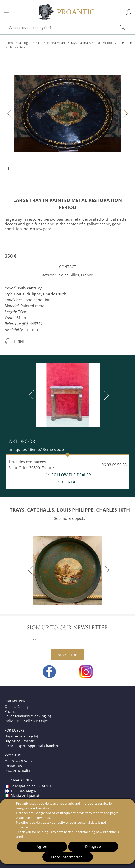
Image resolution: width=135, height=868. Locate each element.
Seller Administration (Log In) (28, 716)
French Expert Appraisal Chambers (33, 746)
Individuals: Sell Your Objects (28, 721)
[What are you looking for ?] (122, 27)
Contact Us (13, 766)
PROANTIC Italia (17, 771)
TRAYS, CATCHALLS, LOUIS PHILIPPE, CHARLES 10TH (70, 510)
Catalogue (24, 43)
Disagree (93, 847)
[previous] (32, 395)
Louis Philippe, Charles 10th (113, 43)
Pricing (10, 711)
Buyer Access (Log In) (21, 736)
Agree (42, 847)
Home (10, 43)
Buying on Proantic (20, 741)
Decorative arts (56, 43)
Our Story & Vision (19, 761)
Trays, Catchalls (80, 43)
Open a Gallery (17, 707)
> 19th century (16, 47)
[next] (105, 395)
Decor (39, 43)
